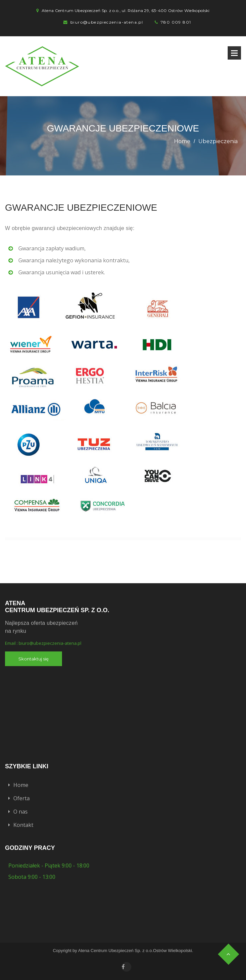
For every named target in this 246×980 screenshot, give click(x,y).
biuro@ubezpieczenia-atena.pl (107, 22)
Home (182, 141)
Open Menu (234, 53)
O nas (20, 812)
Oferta (21, 798)
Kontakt (23, 825)
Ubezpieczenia (218, 141)
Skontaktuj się (33, 659)
